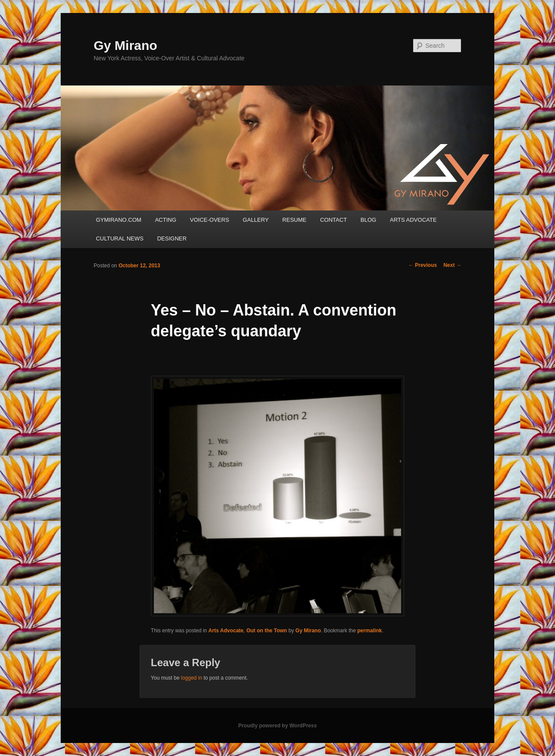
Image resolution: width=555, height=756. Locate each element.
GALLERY (256, 220)
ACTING (165, 220)
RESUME (294, 220)
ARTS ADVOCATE (413, 220)
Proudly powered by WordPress (277, 726)
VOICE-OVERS (209, 220)
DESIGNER (172, 238)
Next (452, 265)
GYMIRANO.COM (119, 220)
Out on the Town (267, 631)
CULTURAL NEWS (120, 238)
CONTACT (333, 220)
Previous (423, 265)
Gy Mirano (126, 45)
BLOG (369, 220)
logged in (191, 678)
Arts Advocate (226, 631)
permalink (370, 631)
